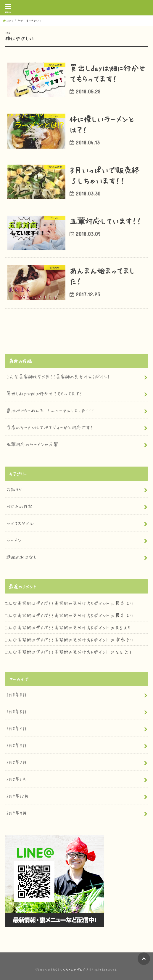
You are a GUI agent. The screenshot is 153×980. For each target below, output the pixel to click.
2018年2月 (17, 762)
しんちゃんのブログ (73, 969)
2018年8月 (17, 694)
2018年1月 (16, 779)
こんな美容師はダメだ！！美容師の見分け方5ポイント (58, 376)
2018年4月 (17, 728)
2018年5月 (17, 711)
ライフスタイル (20, 523)
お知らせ (15, 489)
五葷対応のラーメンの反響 (32, 444)
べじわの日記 (19, 506)
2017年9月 (17, 813)
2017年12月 (17, 796)
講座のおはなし (21, 557)
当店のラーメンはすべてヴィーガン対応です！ (50, 427)
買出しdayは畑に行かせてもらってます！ (44, 393)
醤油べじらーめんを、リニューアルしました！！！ (50, 410)
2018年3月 (17, 745)
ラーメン (14, 540)
